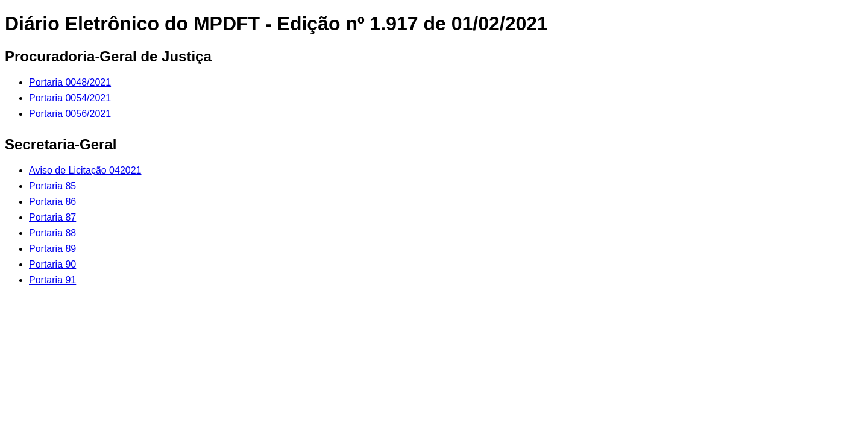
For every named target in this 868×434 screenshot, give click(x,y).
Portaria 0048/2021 (70, 82)
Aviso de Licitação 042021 (85, 170)
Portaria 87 (52, 217)
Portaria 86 (52, 202)
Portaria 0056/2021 (70, 114)
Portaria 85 (52, 186)
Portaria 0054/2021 (70, 98)
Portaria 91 (52, 280)
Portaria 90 (52, 264)
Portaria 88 (52, 233)
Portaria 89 (52, 249)
